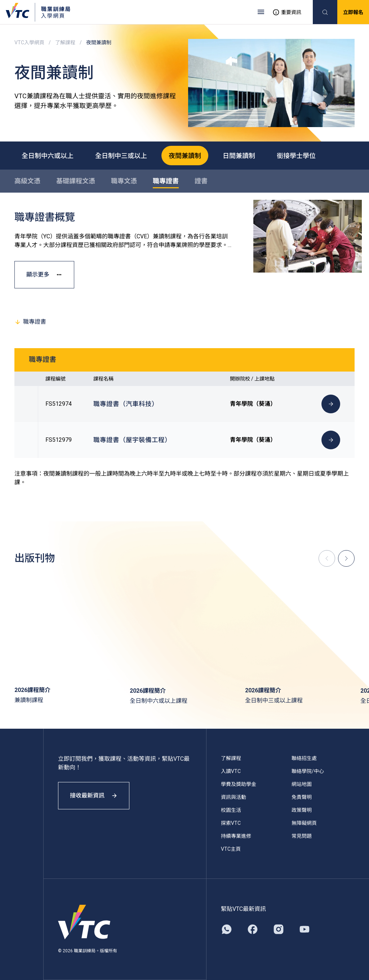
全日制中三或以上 (121, 155)
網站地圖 (302, 784)
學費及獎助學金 (239, 784)
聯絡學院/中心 (308, 771)
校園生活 (231, 810)
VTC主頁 (231, 849)
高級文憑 (27, 181)
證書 (201, 181)
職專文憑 (124, 181)
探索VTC (231, 823)
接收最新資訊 (94, 795)
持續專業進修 (236, 836)
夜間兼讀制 (185, 155)
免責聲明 (302, 797)
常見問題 (302, 836)
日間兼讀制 (239, 155)
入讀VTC (231, 771)
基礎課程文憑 (76, 181)
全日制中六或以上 (48, 155)
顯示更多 (44, 275)
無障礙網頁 (304, 823)
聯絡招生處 (304, 758)
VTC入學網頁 (29, 42)
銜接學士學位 (296, 155)
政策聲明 (302, 810)
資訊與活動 (234, 797)
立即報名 (353, 12)
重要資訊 (287, 12)
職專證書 (166, 181)
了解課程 (65, 42)
